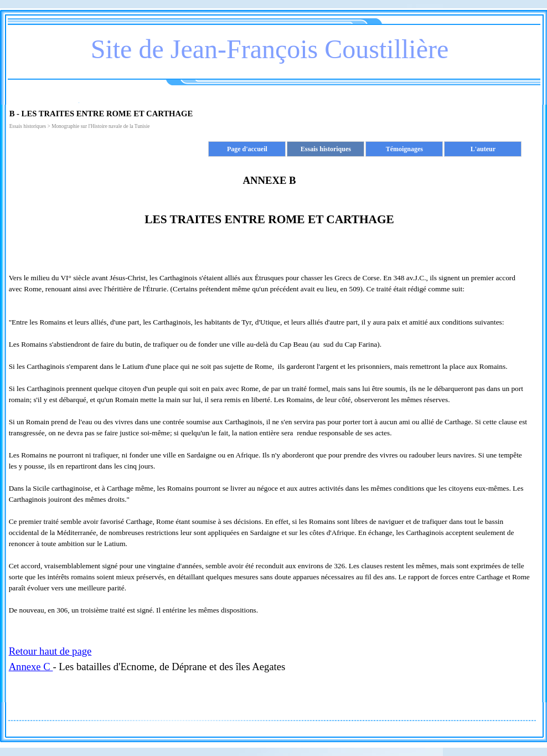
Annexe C (31, 667)
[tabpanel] (270, 405)
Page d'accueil (247, 149)
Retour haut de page (50, 651)
